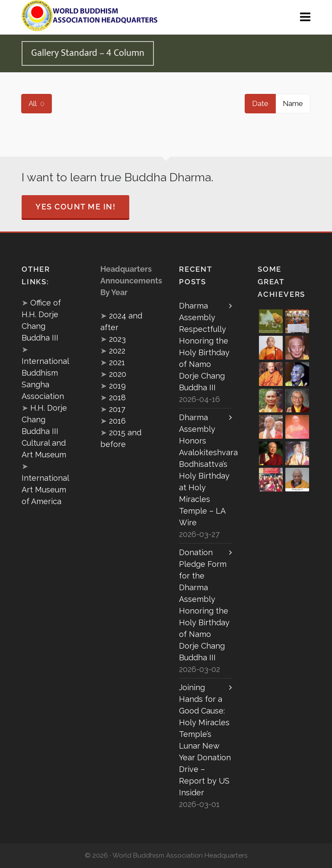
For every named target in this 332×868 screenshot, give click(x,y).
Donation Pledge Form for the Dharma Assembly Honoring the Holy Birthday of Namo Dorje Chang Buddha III (204, 605)
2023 (117, 339)
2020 (118, 374)
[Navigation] (305, 17)
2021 (117, 362)
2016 (117, 421)
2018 (117, 397)
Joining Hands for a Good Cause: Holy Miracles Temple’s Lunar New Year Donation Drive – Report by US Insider (205, 740)
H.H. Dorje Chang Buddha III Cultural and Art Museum (44, 431)
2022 (117, 351)
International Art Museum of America (45, 490)
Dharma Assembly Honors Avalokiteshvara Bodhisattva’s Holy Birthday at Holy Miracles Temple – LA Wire (205, 470)
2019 (117, 386)
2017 (117, 409)
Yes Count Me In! (75, 207)
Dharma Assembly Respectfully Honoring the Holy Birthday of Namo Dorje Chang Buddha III (204, 347)
